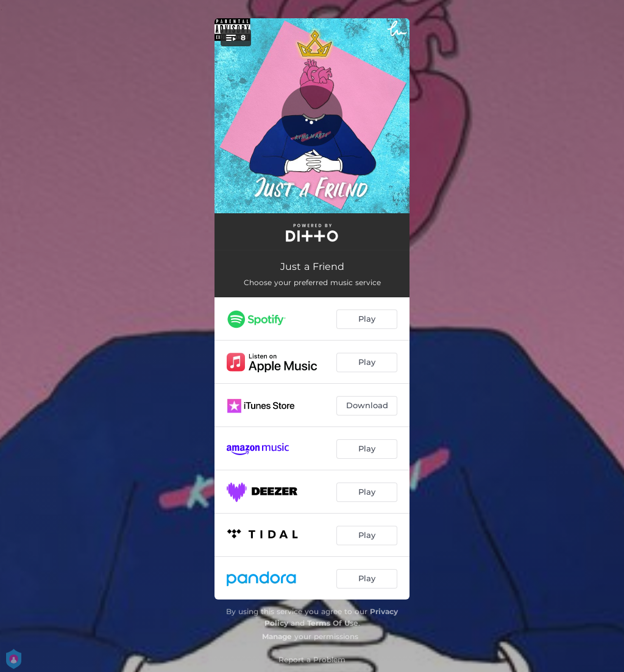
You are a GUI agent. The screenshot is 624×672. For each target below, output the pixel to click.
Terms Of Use (333, 623)
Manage (277, 636)
